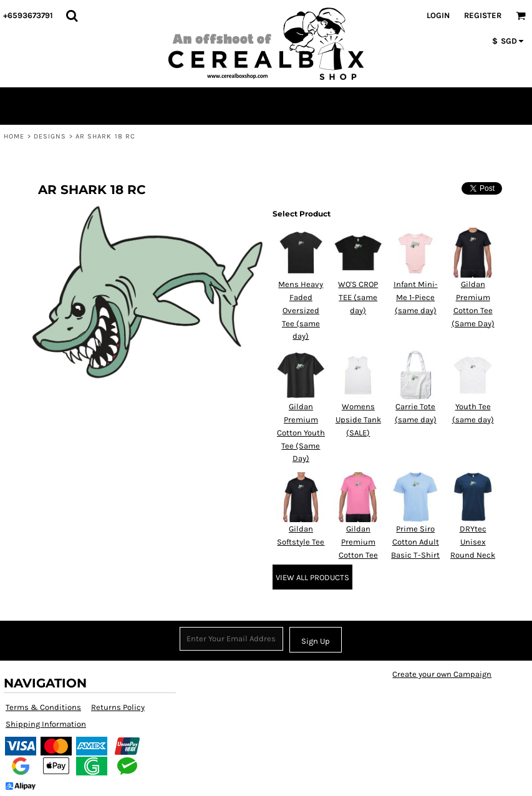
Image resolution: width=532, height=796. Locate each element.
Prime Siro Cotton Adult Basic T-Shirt (415, 542)
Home (14, 136)
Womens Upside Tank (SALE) (358, 420)
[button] (72, 16)
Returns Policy (118, 707)
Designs (50, 136)
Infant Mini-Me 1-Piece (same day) (416, 297)
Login (438, 15)
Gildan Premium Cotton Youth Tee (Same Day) (301, 432)
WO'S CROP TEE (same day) (358, 297)
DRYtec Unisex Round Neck (473, 542)
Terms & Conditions (43, 707)
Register (483, 15)
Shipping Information (46, 724)
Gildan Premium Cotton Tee (358, 542)
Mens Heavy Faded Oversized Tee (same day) (301, 310)
